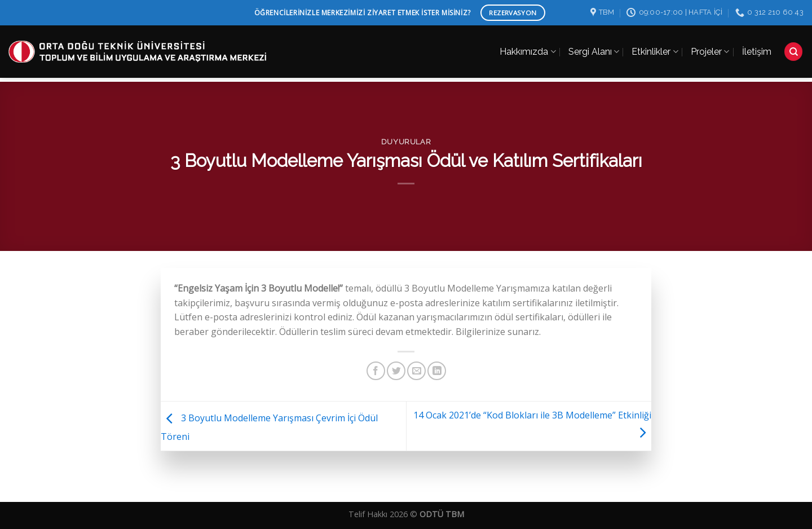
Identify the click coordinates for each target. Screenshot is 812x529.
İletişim (757, 47)
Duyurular (406, 142)
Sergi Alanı (594, 47)
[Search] (793, 47)
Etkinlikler (655, 47)
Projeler (710, 47)
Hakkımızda (528, 47)
